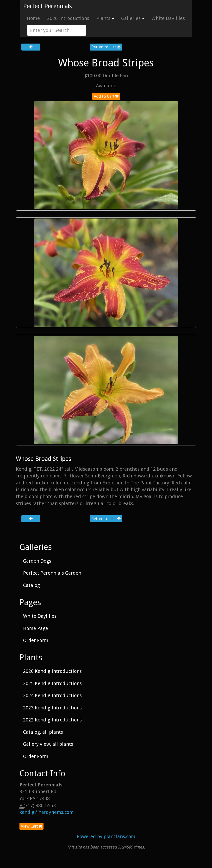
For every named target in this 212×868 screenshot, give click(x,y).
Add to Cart (106, 96)
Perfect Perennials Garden (52, 573)
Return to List (106, 47)
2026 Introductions (68, 18)
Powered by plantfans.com (106, 836)
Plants (105, 18)
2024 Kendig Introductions (52, 695)
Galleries (133, 18)
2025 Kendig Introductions (52, 683)
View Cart (31, 826)
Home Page (36, 628)
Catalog (31, 585)
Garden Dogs (37, 561)
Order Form (36, 640)
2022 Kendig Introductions (52, 720)
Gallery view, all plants (48, 744)
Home (33, 18)
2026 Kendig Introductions (52, 671)
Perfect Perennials (48, 6)
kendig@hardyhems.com (47, 812)
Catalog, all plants (43, 732)
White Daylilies (168, 18)
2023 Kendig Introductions (52, 708)
